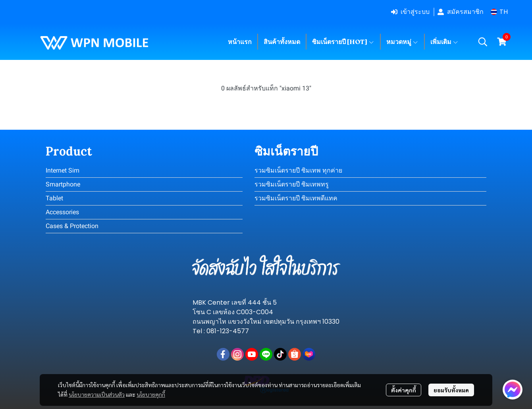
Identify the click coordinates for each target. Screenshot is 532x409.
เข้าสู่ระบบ (410, 12)
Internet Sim (63, 170)
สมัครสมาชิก (461, 12)
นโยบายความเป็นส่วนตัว (97, 394)
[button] (499, 12)
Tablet (54, 198)
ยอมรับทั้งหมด (451, 390)
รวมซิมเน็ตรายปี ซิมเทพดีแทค (296, 198)
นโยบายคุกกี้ (151, 394)
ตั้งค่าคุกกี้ (404, 390)
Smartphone (63, 184)
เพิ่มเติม (444, 42)
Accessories (62, 212)
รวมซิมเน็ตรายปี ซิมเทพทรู (292, 184)
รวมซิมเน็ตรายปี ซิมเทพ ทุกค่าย (298, 170)
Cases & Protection (72, 226)
